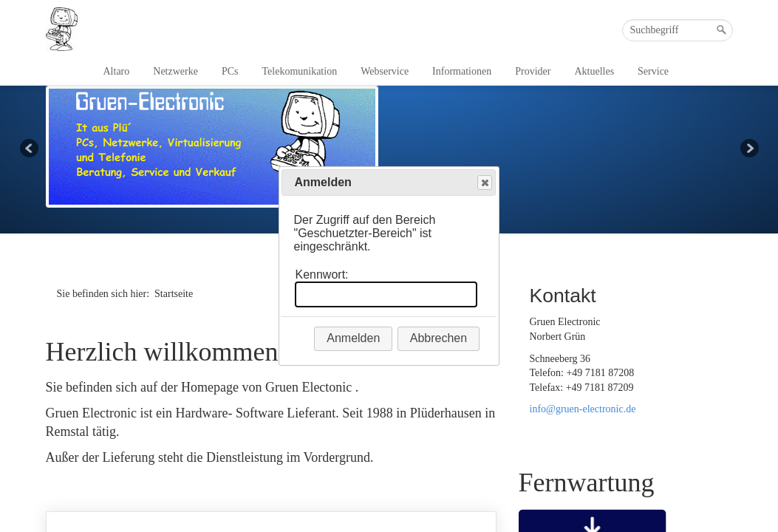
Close (484, 183)
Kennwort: (321, 274)
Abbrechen (439, 338)
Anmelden (353, 338)
